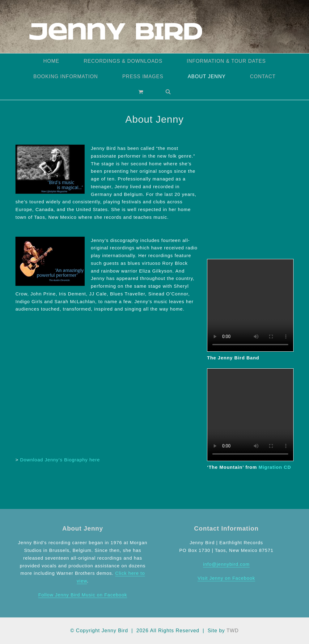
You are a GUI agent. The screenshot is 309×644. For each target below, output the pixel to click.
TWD (233, 631)
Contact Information (226, 528)
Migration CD (275, 467)
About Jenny (83, 528)
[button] (141, 92)
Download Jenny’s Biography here (60, 460)
